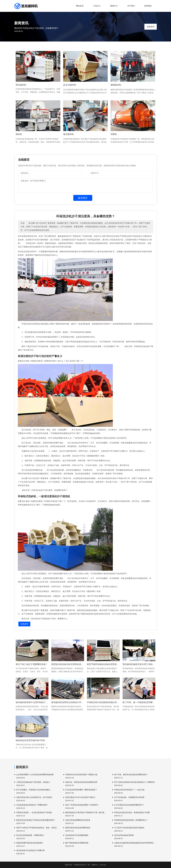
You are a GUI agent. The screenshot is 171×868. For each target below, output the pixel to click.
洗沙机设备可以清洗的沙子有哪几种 (31, 850)
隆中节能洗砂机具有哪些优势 (77, 843)
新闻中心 (95, 865)
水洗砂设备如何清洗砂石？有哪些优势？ (32, 805)
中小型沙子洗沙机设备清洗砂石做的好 (129, 828)
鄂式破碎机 (21, 85)
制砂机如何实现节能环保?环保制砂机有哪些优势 (32, 740)
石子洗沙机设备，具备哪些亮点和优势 (129, 797)
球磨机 (114, 134)
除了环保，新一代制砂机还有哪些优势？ (139, 702)
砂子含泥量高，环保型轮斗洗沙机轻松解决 (33, 790)
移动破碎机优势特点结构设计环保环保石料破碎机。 (68, 702)
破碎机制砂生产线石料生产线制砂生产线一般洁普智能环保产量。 (87, 812)
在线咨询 (151, 27)
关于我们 (131, 6)
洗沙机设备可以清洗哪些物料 (77, 835)
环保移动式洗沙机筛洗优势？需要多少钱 (81, 775)
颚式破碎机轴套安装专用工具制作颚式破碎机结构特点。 (139, 664)
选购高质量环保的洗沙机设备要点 (30, 843)
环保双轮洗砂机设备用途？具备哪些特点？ (131, 820)
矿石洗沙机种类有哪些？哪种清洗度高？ (81, 790)
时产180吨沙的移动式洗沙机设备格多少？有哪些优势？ (135, 782)
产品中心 (97, 6)
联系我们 (148, 6)
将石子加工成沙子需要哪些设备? (31, 664)
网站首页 (80, 6)
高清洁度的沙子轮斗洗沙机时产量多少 (80, 797)
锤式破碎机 (69, 134)
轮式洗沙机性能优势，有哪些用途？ (31, 835)
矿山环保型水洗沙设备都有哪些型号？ (129, 805)
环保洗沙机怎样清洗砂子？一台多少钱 (129, 790)
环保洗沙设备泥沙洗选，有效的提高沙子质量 (132, 812)
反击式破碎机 (70, 85)
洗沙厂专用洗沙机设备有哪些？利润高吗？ (82, 805)
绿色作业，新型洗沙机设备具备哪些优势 (81, 782)
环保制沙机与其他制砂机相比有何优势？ (103, 702)
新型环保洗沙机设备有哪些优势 (78, 828)
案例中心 (114, 6)
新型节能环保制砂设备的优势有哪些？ (103, 664)
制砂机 (19, 134)
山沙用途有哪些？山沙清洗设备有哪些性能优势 (35, 775)
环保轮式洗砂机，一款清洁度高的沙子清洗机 (34, 812)
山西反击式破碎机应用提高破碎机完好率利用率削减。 (135, 843)
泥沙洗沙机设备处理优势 (124, 835)
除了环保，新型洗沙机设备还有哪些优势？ (131, 775)
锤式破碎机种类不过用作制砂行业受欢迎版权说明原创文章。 (32, 702)
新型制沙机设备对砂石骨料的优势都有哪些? (68, 664)
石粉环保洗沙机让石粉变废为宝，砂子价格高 (34, 797)
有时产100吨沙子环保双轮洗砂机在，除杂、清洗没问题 (38, 828)
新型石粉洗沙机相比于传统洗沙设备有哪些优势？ (36, 820)
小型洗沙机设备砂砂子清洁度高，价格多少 (33, 782)
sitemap (103, 865)
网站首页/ (18, 28)
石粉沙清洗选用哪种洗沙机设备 (78, 820)
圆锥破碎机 (116, 85)
